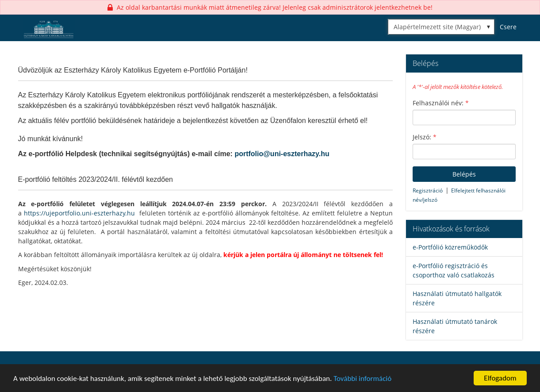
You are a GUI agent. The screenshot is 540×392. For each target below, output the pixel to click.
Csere (508, 27)
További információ (362, 379)
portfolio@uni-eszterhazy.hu (282, 154)
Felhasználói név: (441, 103)
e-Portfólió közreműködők (450, 247)
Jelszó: (425, 137)
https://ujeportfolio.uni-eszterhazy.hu (79, 213)
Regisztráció (428, 190)
